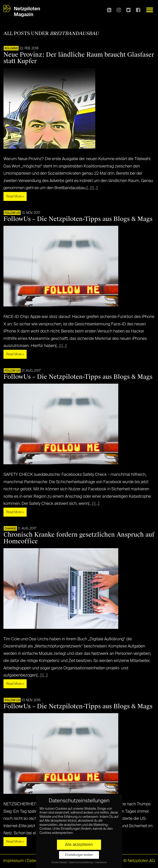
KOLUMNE (11, 49)
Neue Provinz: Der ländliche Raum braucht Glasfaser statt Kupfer (79, 58)
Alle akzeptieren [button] (79, 845)
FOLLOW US (12, 213)
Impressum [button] (101, 862)
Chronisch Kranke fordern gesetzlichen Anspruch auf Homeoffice (79, 538)
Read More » (15, 197)
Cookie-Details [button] (59, 862)
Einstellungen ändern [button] (79, 855)
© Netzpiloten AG (139, 861)
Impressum (14, 861)
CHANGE (10, 529)
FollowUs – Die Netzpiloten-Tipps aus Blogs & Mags (78, 219)
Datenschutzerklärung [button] (81, 862)
